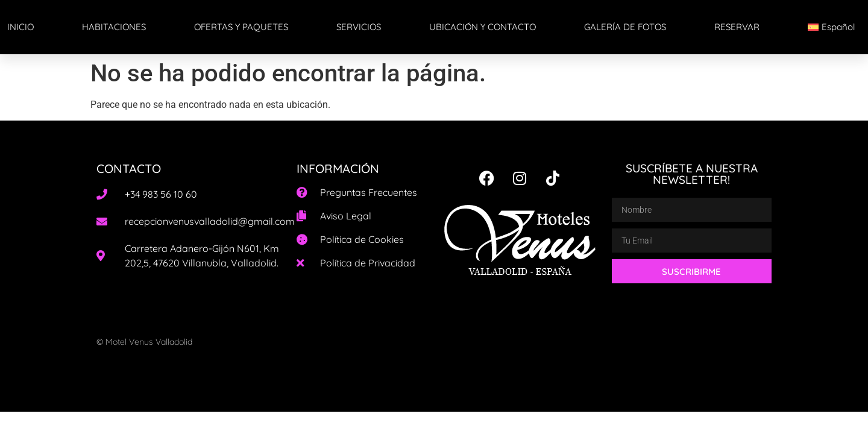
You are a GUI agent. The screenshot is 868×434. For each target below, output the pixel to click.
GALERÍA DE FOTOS (625, 27)
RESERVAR (737, 27)
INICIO (20, 27)
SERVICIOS (359, 27)
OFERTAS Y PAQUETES (241, 27)
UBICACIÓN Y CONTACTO (483, 27)
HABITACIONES (114, 27)
